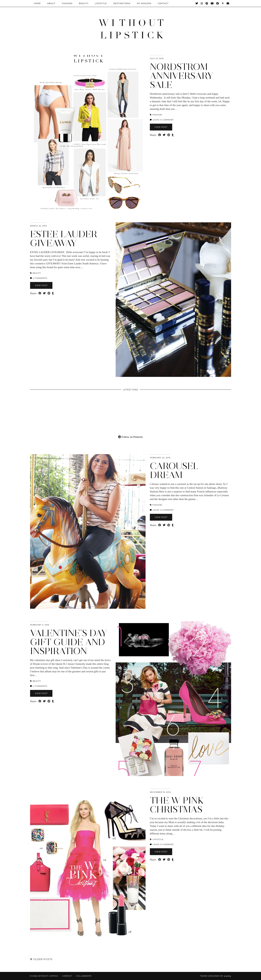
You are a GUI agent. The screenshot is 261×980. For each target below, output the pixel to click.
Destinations (122, 3)
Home (37, 3)
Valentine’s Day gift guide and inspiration (69, 642)
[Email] (228, 3)
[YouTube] (212, 3)
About (51, 3)
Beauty (84, 3)
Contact (67, 976)
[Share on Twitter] (164, 135)
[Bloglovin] (223, 3)
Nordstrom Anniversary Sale (182, 76)
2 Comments (39, 686)
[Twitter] (197, 3)
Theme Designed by (216, 976)
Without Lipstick (48, 976)
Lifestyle (101, 3)
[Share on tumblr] (173, 135)
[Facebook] (218, 3)
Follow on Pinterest (130, 437)
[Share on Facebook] (160, 135)
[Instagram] (202, 3)
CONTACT (163, 3)
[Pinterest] (207, 3)
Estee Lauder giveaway (64, 239)
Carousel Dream (174, 470)
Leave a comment (162, 120)
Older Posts (41, 959)
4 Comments (39, 278)
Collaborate (84, 976)
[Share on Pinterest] (169, 135)
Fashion (67, 3)
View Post (161, 127)
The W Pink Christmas (177, 805)
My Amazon (144, 3)
